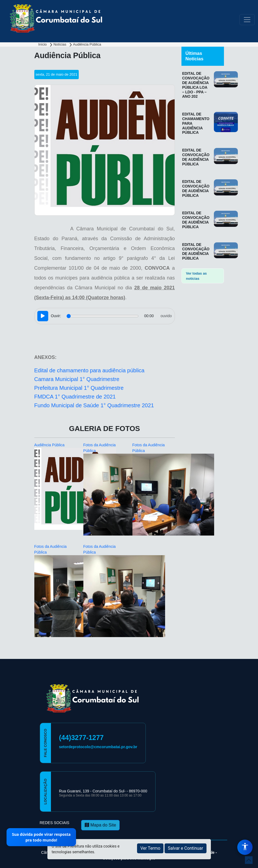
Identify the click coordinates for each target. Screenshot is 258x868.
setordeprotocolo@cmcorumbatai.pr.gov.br (98, 747)
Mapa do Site (100, 825)
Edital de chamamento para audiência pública (89, 370)
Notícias (60, 44)
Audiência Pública (87, 44)
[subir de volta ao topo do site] (249, 860)
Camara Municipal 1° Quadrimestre (77, 379)
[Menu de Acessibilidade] (245, 847)
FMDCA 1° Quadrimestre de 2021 (75, 397)
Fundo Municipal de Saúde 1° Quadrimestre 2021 (94, 405)
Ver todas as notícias (197, 276)
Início (43, 44)
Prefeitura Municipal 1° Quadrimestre (79, 388)
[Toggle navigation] (247, 20)
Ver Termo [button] (150, 848)
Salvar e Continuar (186, 848)
